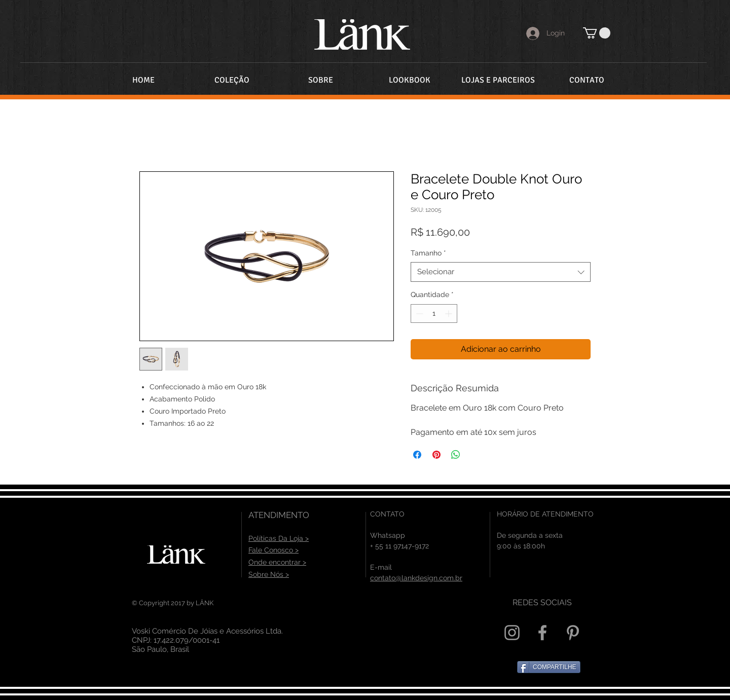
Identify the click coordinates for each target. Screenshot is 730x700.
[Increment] (449, 314)
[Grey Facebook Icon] (542, 633)
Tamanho (428, 253)
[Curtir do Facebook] (398, 637)
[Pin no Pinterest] (436, 455)
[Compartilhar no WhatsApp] (456, 455)
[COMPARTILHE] (549, 667)
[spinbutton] (434, 314)
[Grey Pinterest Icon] (573, 633)
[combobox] (501, 272)
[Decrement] (418, 314)
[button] (597, 33)
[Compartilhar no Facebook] (417, 455)
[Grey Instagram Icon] (512, 633)
